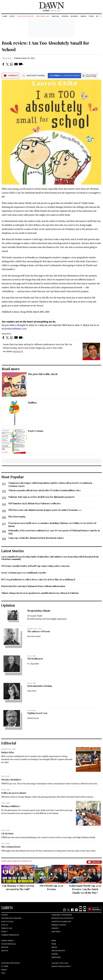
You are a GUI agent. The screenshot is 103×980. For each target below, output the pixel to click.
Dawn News (56, 957)
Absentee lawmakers (11, 780)
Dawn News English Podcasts (16, 861)
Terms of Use (7, 928)
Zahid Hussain (33, 718)
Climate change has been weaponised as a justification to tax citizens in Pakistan (40, 593)
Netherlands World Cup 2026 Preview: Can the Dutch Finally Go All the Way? (85, 889)
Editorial (9, 743)
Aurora (55, 954)
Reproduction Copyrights (62, 918)
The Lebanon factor (11, 847)
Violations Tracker (25, 16)
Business (74, 16)
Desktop (5, 951)
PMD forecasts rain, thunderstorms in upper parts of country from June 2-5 (45, 510)
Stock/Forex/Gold (9, 944)
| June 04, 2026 (51, 11)
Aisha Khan (32, 691)
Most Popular (13, 477)
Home (5, 16)
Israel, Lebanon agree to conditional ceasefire (24, 573)
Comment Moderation (10, 935)
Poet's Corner (36, 431)
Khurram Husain (34, 636)
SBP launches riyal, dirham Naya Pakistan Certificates (35, 503)
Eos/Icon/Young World (11, 963)
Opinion (65, 16)
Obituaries (56, 932)
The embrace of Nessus (39, 631)
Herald (4, 970)
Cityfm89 (5, 966)
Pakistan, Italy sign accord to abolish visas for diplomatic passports (41, 497)
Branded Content (59, 925)
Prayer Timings (7, 941)
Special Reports (58, 951)
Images (84, 16)
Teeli (3, 973)
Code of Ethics (7, 922)
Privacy (4, 932)
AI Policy (5, 925)
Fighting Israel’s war (37, 713)
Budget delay (8, 752)
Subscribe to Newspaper (62, 915)
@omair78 (18, 351)
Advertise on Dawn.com (61, 922)
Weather (5, 947)
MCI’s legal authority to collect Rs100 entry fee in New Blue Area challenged (38, 579)
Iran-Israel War (43, 16)
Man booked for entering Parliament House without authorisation (33, 586)
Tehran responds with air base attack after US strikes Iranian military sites (44, 490)
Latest (12, 16)
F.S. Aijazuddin (33, 664)
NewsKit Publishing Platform (61, 966)
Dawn (54, 941)
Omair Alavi (7, 58)
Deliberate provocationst (14, 793)
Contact (5, 915)
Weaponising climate (39, 611)
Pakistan (55, 16)
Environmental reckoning (40, 686)
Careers (55, 928)
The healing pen (35, 659)
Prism (91, 16)
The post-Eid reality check (43, 374)
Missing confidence (11, 806)
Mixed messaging (17, 517)
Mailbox (32, 403)
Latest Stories (12, 551)
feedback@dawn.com (16, 329)
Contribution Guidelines (11, 918)
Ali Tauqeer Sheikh (35, 616)
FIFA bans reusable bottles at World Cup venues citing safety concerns (35, 566)
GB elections (7, 834)
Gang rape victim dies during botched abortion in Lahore (36, 538)
